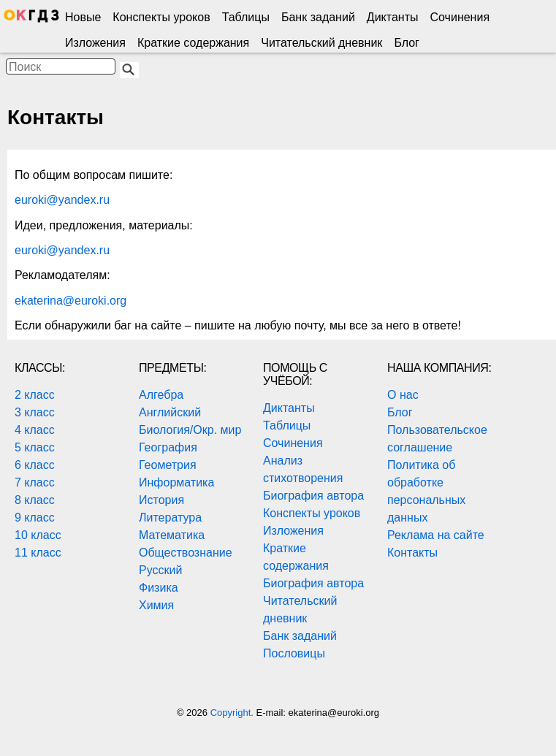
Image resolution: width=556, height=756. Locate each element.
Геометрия (168, 465)
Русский (160, 570)
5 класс (35, 447)
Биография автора (313, 496)
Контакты (412, 553)
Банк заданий (318, 17)
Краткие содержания (193, 43)
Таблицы (246, 17)
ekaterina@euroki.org (71, 301)
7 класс (35, 482)
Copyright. (233, 713)
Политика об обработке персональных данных (426, 491)
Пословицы (294, 653)
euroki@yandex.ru (62, 200)
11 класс (38, 553)
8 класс (35, 500)
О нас (403, 395)
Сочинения (460, 17)
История (161, 500)
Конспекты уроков (161, 17)
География (168, 447)
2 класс (35, 395)
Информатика (176, 482)
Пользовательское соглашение (437, 439)
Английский (170, 412)
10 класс (38, 535)
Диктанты (393, 17)
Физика (159, 588)
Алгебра (161, 395)
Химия (156, 605)
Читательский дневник (321, 43)
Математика (172, 535)
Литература (170, 518)
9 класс (35, 518)
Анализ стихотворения (303, 469)
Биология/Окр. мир (190, 430)
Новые (83, 17)
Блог (407, 43)
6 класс (35, 465)
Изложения (95, 43)
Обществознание (186, 553)
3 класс (35, 412)
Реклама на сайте (436, 535)
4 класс (35, 430)
